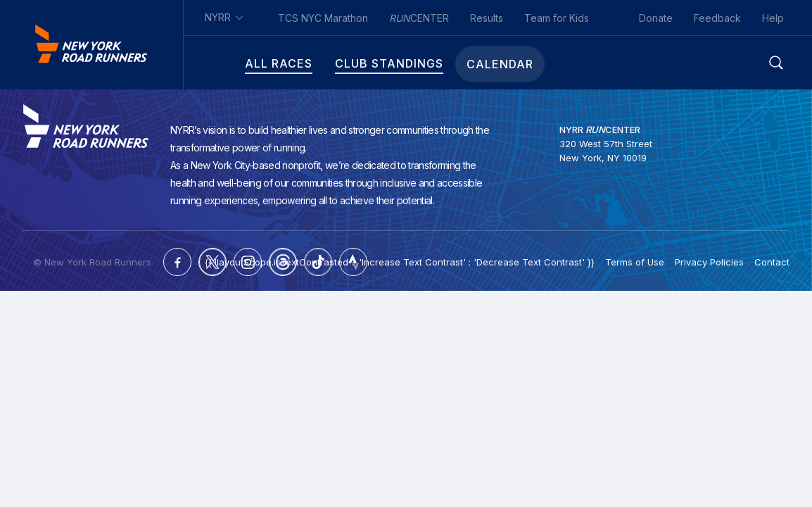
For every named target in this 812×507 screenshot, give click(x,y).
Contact (772, 261)
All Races (241, 64)
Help (773, 18)
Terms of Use (635, 261)
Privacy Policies (709, 261)
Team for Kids (557, 18)
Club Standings (351, 64)
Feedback (717, 18)
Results (487, 18)
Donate (656, 18)
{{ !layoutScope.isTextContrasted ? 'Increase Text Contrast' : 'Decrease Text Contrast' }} (400, 261)
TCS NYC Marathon (323, 18)
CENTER (419, 18)
